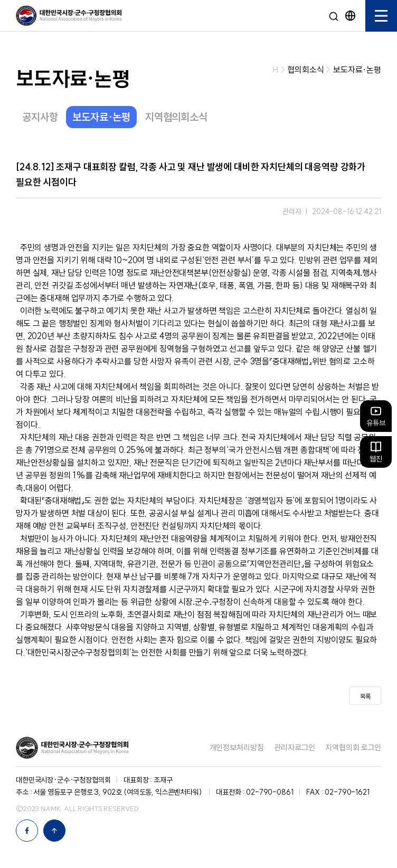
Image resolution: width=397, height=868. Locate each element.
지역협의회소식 (176, 117)
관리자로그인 (294, 748)
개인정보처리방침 (237, 748)
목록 (365, 696)
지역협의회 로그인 (353, 748)
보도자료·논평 (101, 117)
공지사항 (40, 117)
